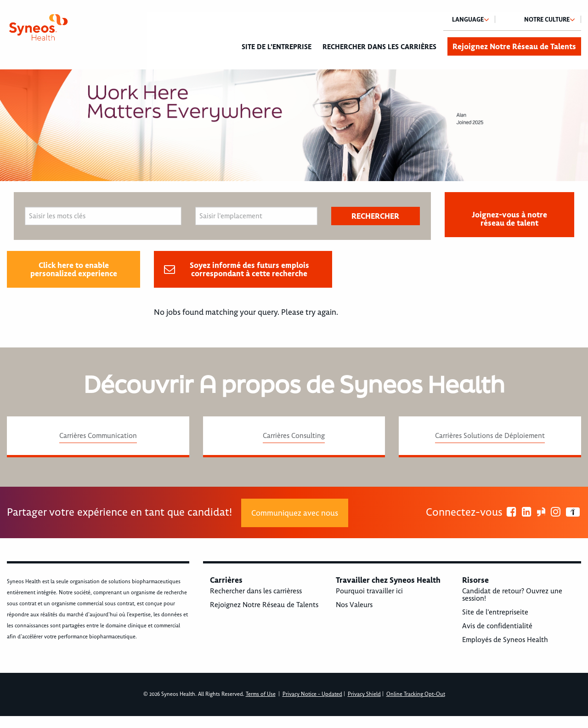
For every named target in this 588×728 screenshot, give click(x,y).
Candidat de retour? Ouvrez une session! (512, 595)
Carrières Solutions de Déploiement (490, 436)
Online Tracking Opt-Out (416, 694)
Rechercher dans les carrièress (256, 591)
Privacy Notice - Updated (312, 694)
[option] (294, 125)
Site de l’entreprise (277, 47)
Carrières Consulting (294, 436)
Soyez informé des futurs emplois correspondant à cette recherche (249, 269)
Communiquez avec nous (295, 513)
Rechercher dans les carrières (379, 47)
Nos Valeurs (354, 605)
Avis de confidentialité (497, 626)
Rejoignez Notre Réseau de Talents (514, 46)
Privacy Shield (364, 694)
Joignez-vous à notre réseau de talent (509, 219)
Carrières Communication (98, 436)
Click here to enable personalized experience (74, 269)
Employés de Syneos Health (505, 640)
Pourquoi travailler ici (369, 591)
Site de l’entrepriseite (495, 612)
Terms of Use (261, 694)
